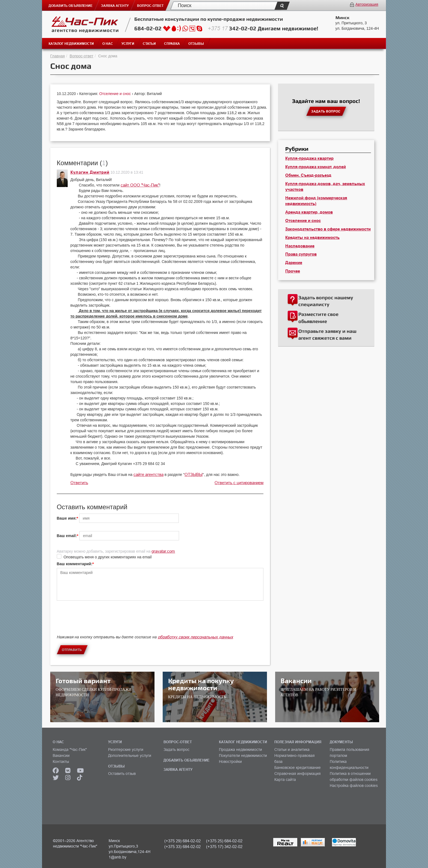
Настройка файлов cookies (354, 786)
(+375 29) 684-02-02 (182, 841)
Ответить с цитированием (239, 483)
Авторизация (367, 4)
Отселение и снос (115, 94)
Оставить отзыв (122, 774)
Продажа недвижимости (240, 749)
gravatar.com (163, 551)
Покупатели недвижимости (243, 756)
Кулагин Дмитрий (90, 172)
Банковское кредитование (298, 768)
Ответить (79, 483)
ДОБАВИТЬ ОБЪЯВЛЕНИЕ (187, 760)
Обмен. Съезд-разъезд (308, 175)
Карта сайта (285, 780)
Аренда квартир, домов (309, 212)
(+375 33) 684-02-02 (182, 847)
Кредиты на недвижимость (312, 238)
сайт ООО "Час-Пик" (140, 185)
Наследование (300, 246)
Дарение (294, 263)
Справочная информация (298, 774)
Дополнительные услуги (130, 756)
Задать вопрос (176, 749)
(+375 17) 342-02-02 (224, 847)
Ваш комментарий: (75, 564)
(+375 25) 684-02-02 (224, 841)
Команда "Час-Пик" (70, 749)
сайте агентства (148, 474)
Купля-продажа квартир (309, 158)
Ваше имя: (67, 518)
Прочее (293, 271)
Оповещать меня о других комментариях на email (108, 557)
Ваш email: (67, 536)
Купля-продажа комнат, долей (316, 167)
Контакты (61, 762)
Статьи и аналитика (292, 749)
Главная (57, 56)
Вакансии (61, 756)
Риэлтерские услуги (126, 749)
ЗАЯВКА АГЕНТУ (178, 769)
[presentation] (98, 622)
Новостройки (230, 762)
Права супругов (301, 254)
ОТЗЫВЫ (194, 474)
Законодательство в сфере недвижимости (328, 229)
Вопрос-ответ (81, 56)
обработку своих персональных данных (195, 637)
